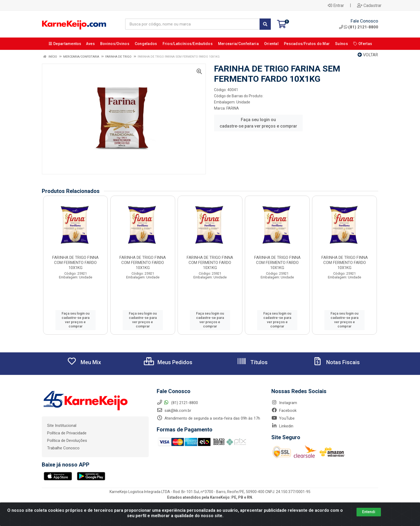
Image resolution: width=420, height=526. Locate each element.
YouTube (283, 418)
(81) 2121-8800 (359, 27)
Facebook (284, 411)
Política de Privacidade (67, 433)
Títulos (252, 362)
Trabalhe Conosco (63, 448)
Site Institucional (62, 426)
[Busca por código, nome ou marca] (192, 24)
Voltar (368, 55)
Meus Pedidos (168, 362)
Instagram (284, 403)
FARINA (233, 108)
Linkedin (282, 426)
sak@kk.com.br (174, 411)
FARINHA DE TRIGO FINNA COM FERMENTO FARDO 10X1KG (75, 263)
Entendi (369, 518)
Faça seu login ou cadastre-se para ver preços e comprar (258, 123)
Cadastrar (369, 5)
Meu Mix (84, 362)
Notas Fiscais (336, 362)
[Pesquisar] (265, 24)
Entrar (336, 5)
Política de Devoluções (67, 441)
